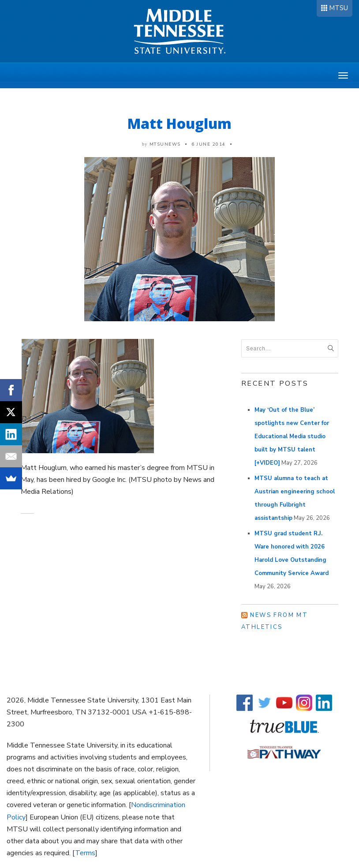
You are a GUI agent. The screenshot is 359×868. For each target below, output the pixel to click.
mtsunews (165, 144)
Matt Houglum (179, 123)
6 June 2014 (209, 144)
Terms (85, 853)
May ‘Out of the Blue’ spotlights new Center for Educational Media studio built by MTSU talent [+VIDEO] (292, 436)
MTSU (338, 8)
